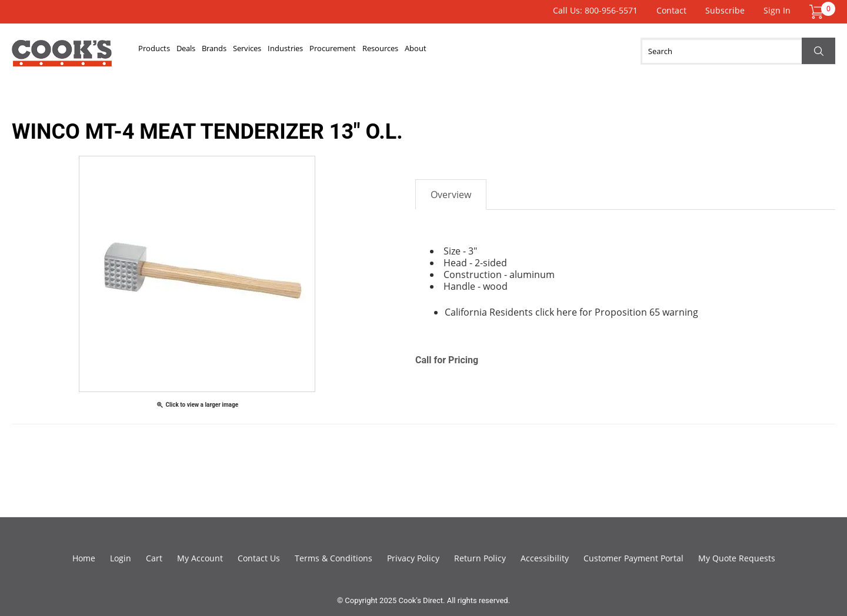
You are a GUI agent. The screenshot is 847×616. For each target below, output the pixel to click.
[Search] (738, 51)
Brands (261, 51)
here (567, 312)
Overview (451, 195)
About (565, 51)
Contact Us (259, 558)
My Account (200, 558)
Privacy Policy (413, 558)
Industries (371, 51)
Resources (511, 51)
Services (312, 51)
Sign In (777, 10)
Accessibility (545, 558)
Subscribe (725, 10)
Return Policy (480, 558)
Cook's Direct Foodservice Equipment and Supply (62, 58)
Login (121, 558)
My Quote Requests (737, 558)
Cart (154, 558)
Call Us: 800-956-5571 (595, 10)
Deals (215, 51)
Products (164, 51)
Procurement (440, 51)
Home (84, 558)
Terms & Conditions (334, 558)
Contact (671, 10)
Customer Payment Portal (633, 558)
